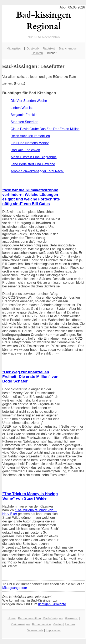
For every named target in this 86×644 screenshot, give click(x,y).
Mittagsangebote (15, 588)
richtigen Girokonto (52, 604)
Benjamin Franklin (24, 115)
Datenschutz (35, 630)
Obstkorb (32, 48)
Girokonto (72, 618)
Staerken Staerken (24, 122)
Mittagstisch (15, 48)
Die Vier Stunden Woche (29, 101)
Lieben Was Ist (22, 108)
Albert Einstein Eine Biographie (34, 157)
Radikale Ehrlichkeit (25, 150)
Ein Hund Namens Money (30, 143)
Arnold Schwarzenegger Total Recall (37, 171)
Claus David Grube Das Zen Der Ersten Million (45, 129)
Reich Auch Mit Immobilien (30, 136)
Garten (58, 624)
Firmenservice (41, 624)
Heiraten (37, 53)
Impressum (53, 630)
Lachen (70, 624)
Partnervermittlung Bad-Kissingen (40, 618)
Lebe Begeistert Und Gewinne (33, 164)
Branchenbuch (69, 48)
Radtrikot (49, 48)
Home (11, 618)
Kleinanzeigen (20, 624)
